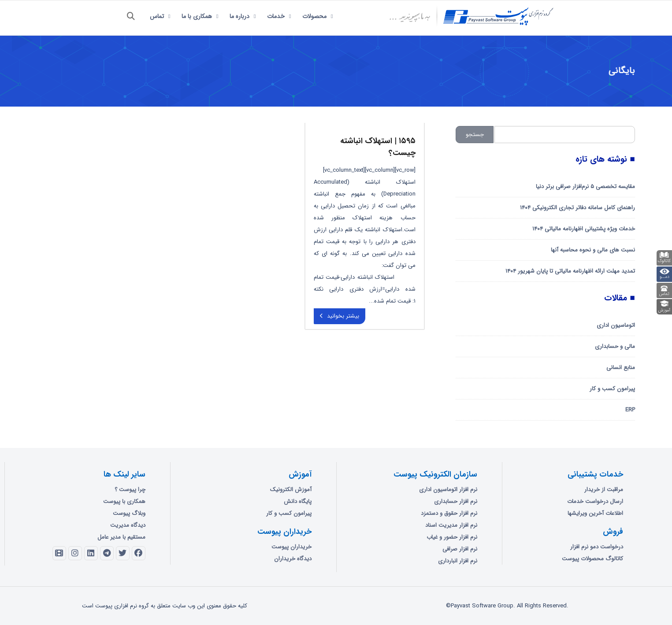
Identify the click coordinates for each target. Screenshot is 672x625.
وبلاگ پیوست (129, 513)
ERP (630, 410)
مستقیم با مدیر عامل (121, 537)
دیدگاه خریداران (293, 559)
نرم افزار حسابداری (456, 501)
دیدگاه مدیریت (128, 525)
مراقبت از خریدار (604, 490)
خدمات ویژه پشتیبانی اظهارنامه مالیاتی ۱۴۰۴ (584, 229)
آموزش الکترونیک (291, 490)
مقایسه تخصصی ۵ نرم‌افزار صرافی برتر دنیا (585, 187)
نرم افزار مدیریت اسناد (451, 525)
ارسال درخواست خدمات (595, 501)
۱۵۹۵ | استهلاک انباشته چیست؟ (378, 147)
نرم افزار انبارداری (458, 561)
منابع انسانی (621, 368)
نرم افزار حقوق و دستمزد (449, 513)
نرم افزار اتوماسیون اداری (448, 490)
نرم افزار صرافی (460, 549)
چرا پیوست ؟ (130, 490)
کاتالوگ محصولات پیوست (592, 559)
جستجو (475, 135)
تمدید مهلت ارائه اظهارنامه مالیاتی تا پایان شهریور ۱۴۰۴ (570, 271)
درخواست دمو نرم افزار (597, 547)
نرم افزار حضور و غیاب (452, 537)
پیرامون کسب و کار (612, 389)
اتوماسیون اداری (616, 325)
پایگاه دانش (298, 501)
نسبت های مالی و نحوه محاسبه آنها (593, 250)
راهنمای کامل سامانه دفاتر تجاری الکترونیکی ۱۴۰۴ (577, 208)
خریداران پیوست (291, 547)
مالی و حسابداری (615, 346)
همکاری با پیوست (124, 501)
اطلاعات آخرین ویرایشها (595, 513)
